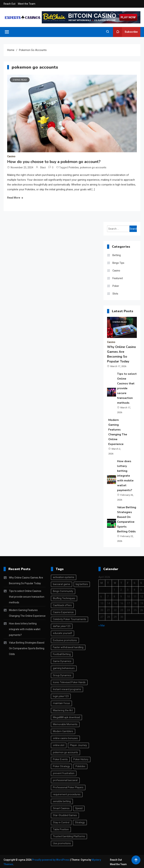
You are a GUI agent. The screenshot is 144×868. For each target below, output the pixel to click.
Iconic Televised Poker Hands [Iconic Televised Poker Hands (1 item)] (69, 682)
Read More (14, 198)
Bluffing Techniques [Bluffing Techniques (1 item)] (64, 598)
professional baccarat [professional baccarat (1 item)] (65, 780)
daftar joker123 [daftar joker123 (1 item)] (62, 626)
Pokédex (74, 167)
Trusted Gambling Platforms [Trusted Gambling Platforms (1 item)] (69, 836)
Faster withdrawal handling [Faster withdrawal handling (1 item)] (68, 647)
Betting (117, 255)
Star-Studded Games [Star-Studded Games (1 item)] (65, 815)
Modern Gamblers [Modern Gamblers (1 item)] (63, 731)
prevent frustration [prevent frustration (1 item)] (64, 773)
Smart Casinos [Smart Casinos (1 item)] (61, 808)
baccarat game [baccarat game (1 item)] (62, 584)
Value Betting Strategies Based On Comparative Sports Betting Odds (27, 648)
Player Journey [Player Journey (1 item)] (78, 745)
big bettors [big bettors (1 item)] (82, 584)
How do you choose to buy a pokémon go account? (54, 162)
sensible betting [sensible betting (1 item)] (62, 801)
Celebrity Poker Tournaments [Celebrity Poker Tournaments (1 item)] (69, 619)
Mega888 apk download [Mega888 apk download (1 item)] (66, 717)
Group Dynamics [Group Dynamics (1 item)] (62, 675)
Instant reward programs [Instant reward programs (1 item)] (67, 689)
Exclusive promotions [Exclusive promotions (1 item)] (65, 640)
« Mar (102, 625)
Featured (118, 278)
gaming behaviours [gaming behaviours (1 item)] (64, 668)
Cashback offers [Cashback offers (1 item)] (62, 605)
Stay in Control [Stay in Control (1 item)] (61, 822)
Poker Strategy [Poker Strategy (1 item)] (61, 766)
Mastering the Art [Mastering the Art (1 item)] (63, 710)
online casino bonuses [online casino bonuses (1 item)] (65, 738)
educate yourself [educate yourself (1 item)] (62, 633)
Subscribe (125, 32)
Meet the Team (27, 4)
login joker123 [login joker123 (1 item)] (61, 696)
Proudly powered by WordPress (51, 860)
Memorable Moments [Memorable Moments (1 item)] (65, 724)
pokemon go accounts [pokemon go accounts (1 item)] (65, 752)
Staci (43, 167)
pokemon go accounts (93, 167)
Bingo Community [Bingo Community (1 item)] (63, 591)
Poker (116, 286)
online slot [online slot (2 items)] (59, 745)
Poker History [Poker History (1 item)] (81, 759)
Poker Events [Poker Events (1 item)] (60, 759)
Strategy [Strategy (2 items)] (80, 822)
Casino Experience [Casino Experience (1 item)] (63, 612)
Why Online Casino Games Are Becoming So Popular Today (26, 580)
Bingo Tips (118, 263)
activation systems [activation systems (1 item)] (64, 577)
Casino (11, 156)
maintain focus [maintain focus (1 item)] (61, 703)
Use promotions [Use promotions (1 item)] (62, 843)
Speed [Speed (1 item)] (79, 808)
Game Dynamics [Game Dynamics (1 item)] (62, 661)
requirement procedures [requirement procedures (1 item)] (67, 794)
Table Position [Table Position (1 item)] (61, 829)
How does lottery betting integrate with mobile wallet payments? (125, 476)
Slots (115, 294)
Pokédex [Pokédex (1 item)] (80, 766)
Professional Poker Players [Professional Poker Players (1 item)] (68, 787)
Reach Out (10, 4)
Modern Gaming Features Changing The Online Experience (27, 613)
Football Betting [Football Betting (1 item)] (62, 654)
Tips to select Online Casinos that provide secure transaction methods (127, 388)
